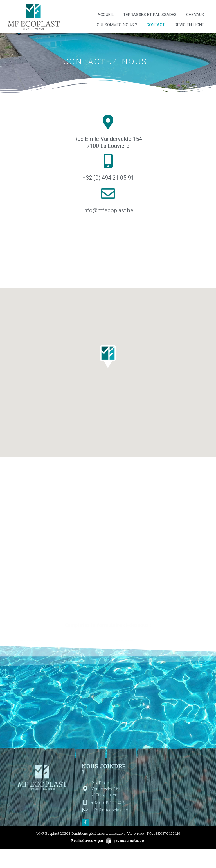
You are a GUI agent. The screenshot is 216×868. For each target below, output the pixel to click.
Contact (156, 25)
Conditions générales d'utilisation (98, 833)
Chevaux (195, 15)
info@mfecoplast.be (108, 215)
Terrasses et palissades (150, 15)
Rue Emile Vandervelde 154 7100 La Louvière (108, 143)
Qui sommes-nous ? (117, 25)
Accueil (106, 15)
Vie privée (136, 833)
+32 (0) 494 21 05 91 (108, 179)
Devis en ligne (189, 25)
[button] (108, 360)
